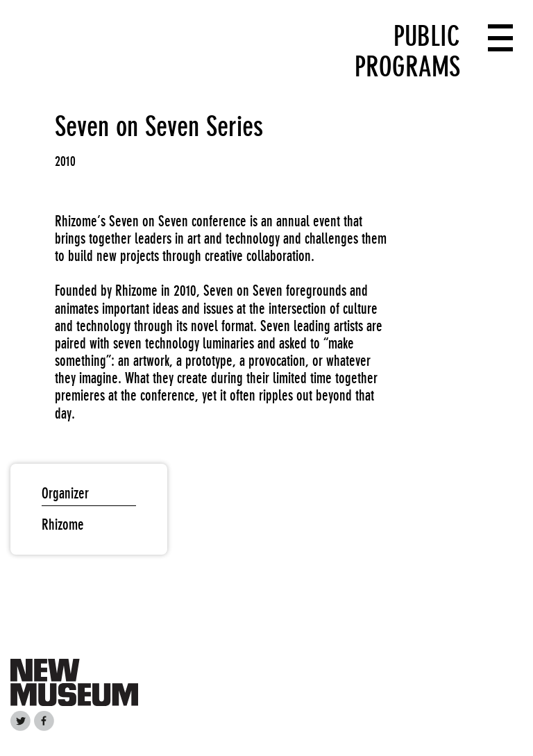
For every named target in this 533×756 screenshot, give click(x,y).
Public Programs (407, 51)
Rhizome (63, 524)
